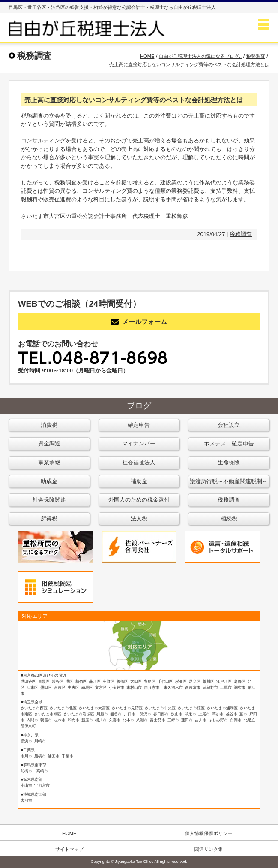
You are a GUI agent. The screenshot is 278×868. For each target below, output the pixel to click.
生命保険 (229, 462)
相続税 (229, 519)
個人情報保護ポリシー (209, 833)
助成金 (49, 481)
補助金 (139, 481)
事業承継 (49, 462)
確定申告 (139, 425)
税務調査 (241, 234)
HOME (69, 833)
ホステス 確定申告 (229, 443)
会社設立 (229, 425)
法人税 (139, 519)
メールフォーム (139, 322)
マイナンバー (139, 443)
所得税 (49, 519)
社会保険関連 (49, 500)
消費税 (49, 425)
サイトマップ (69, 849)
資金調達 (49, 443)
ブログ (139, 406)
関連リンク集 (209, 849)
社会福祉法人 (139, 462)
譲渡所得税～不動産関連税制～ (229, 481)
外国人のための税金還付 (139, 500)
